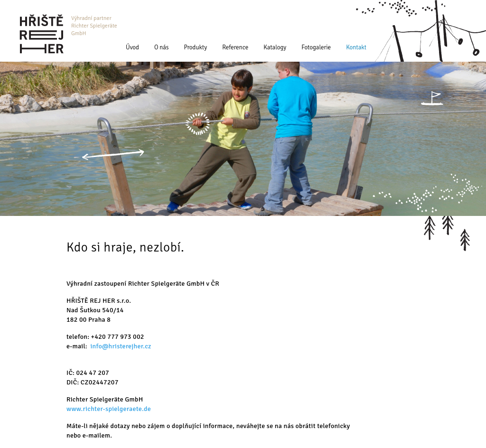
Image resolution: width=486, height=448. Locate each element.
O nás (162, 47)
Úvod (132, 47)
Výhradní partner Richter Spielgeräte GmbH (94, 26)
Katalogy (275, 47)
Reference (235, 47)
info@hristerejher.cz (121, 346)
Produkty (196, 47)
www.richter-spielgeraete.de (109, 409)
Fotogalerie (316, 47)
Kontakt (356, 47)
